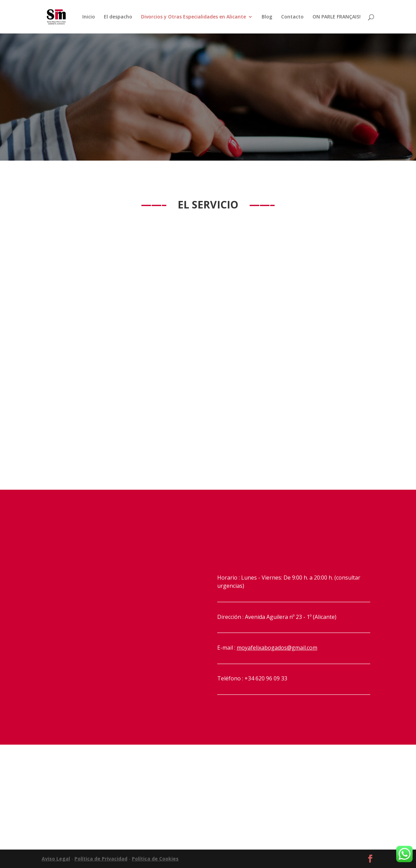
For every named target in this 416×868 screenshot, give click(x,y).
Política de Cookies (155, 859)
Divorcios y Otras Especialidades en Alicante (193, 17)
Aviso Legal (56, 859)
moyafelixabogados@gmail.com (277, 648)
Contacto (292, 17)
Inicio (89, 17)
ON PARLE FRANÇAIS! (337, 17)
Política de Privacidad (101, 859)
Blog (267, 17)
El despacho (118, 17)
